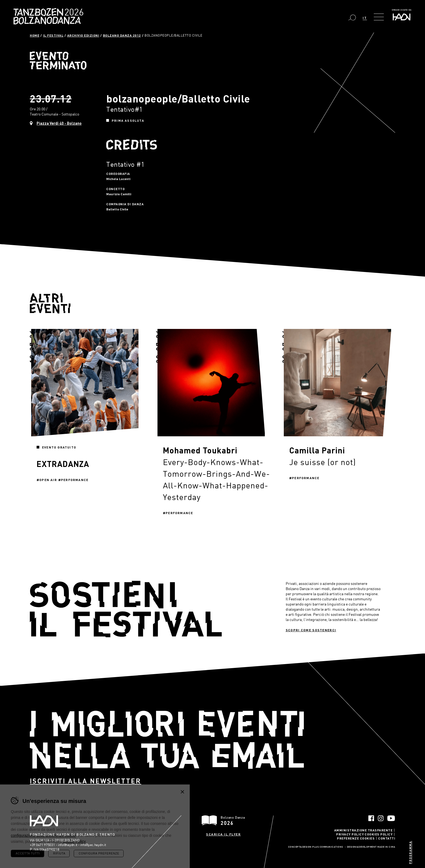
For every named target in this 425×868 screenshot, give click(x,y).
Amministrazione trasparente (363, 830)
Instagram (381, 818)
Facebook (371, 818)
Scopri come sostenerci (311, 630)
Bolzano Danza (73, 13)
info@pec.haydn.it (93, 845)
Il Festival (53, 35)
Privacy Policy (350, 834)
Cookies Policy (379, 834)
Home (35, 35)
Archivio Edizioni (83, 35)
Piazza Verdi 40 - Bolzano (59, 123)
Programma (410, 852)
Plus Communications (328, 847)
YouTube (391, 818)
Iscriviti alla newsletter (86, 781)
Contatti (387, 838)
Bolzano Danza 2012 (122, 35)
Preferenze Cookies (356, 838)
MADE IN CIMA (386, 847)
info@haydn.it (68, 845)
